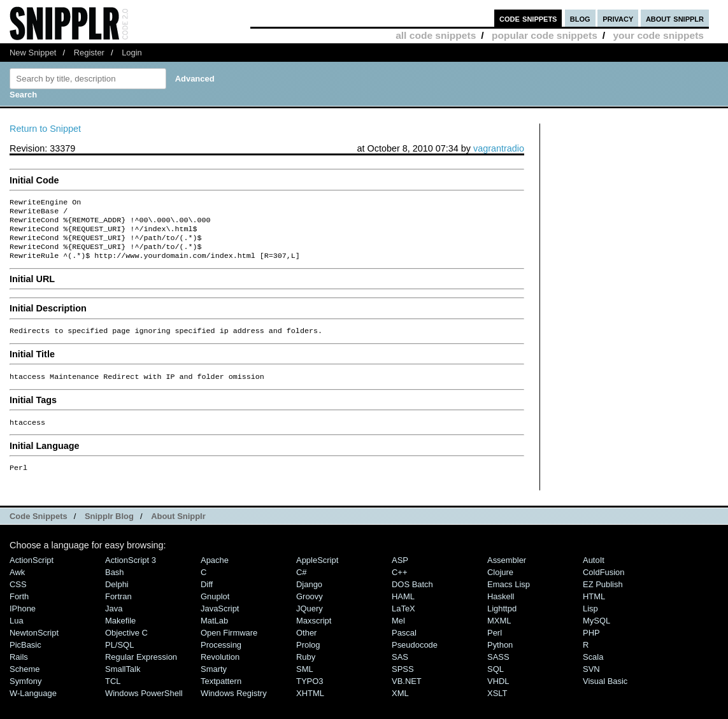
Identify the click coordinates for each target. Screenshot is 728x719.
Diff (207, 598)
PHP (591, 647)
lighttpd (502, 623)
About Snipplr (178, 530)
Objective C (126, 647)
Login (132, 53)
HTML (594, 610)
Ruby (306, 671)
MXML (499, 635)
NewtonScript (34, 647)
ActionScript (32, 574)
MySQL (596, 635)
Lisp (590, 623)
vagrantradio (499, 148)
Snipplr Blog (109, 530)
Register (89, 53)
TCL (113, 695)
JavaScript (220, 623)
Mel (398, 635)
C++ (399, 586)
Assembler (507, 574)
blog (580, 18)
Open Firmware (229, 647)
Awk (17, 586)
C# (302, 586)
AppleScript (317, 574)
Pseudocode (415, 659)
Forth (19, 610)
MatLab (214, 635)
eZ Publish (603, 598)
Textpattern (221, 695)
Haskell (501, 610)
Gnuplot (215, 610)
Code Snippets (39, 530)
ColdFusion (604, 586)
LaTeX (403, 623)
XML (400, 707)
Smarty (214, 683)
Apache (215, 574)
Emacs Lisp (509, 598)
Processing (221, 659)
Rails (19, 671)
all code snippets (436, 35)
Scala (593, 671)
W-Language (33, 707)
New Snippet (33, 53)
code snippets (528, 18)
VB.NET (407, 695)
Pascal (404, 647)
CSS (18, 598)
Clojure (500, 586)
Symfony (25, 695)
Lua (17, 635)
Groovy (310, 610)
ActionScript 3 (131, 574)
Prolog (308, 659)
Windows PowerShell (144, 707)
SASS (498, 671)
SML (305, 683)
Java (114, 623)
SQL (496, 683)
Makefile (120, 635)
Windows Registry (234, 707)
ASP (400, 574)
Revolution (220, 671)
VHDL (498, 695)
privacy (618, 18)
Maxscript (314, 635)
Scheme (25, 683)
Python (500, 659)
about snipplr (675, 18)
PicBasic (25, 659)
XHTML (310, 707)
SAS (400, 671)
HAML (403, 610)
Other (306, 647)
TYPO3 (310, 695)
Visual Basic (605, 695)
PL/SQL (119, 659)
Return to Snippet (45, 129)
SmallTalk (123, 683)
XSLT (497, 707)
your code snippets (658, 35)
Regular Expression (141, 671)
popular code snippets (545, 35)
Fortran (118, 610)
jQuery (310, 623)
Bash (115, 586)
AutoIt (594, 574)
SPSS (403, 683)
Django (309, 598)
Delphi (117, 598)
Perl (495, 647)
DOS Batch (412, 598)
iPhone (23, 623)
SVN (591, 683)
